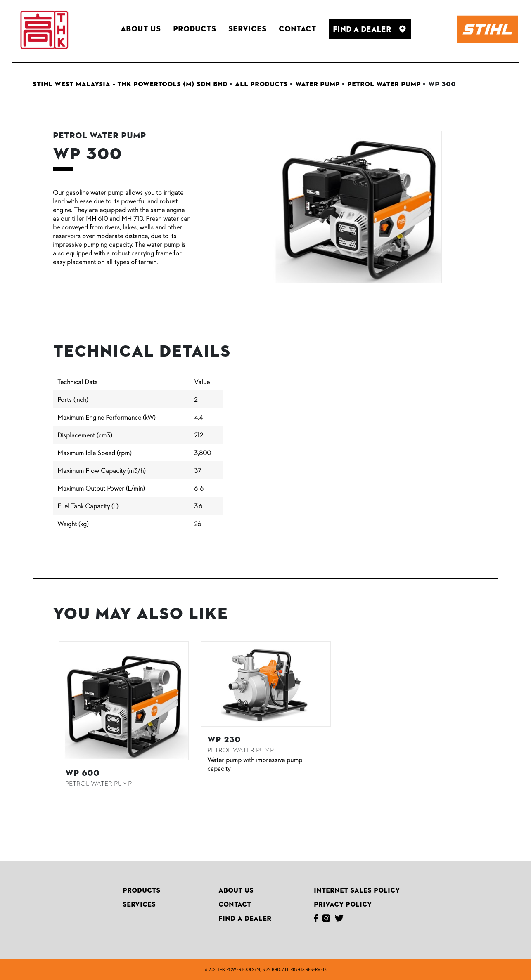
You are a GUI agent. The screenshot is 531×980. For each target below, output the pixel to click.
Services (139, 904)
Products (141, 890)
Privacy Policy (343, 904)
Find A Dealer (245, 919)
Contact (235, 904)
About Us (236, 890)
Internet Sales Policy (357, 890)
